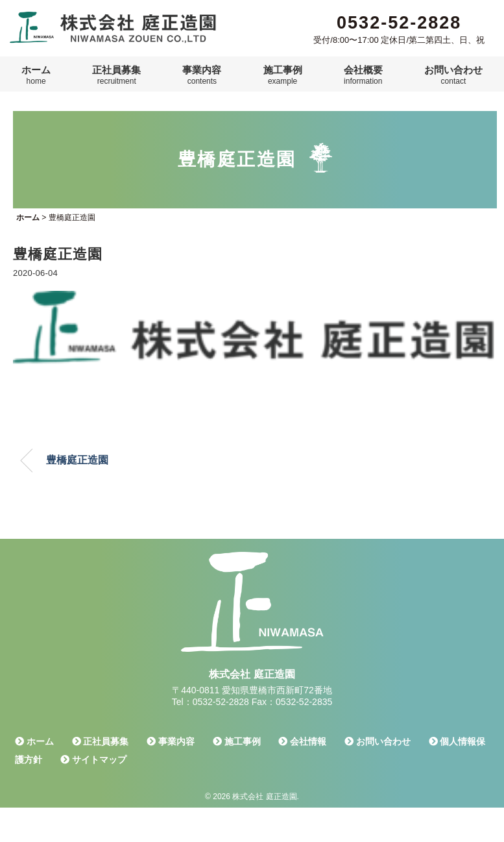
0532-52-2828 (399, 23)
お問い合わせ (453, 75)
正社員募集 (116, 75)
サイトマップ (93, 760)
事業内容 (202, 75)
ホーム (36, 75)
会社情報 (302, 741)
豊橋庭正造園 (77, 460)
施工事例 (283, 75)
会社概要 (363, 75)
